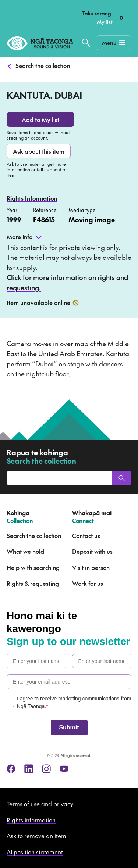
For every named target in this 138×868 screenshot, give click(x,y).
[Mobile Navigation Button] (114, 43)
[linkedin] (29, 769)
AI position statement (35, 852)
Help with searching (33, 567)
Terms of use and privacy (40, 804)
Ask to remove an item (36, 836)
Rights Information (32, 198)
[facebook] (11, 769)
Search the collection (43, 65)
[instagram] (46, 769)
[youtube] (64, 769)
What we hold (25, 551)
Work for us (88, 583)
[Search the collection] (86, 43)
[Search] (122, 478)
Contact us (86, 535)
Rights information (31, 820)
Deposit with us (92, 551)
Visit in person (91, 567)
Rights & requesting (33, 583)
